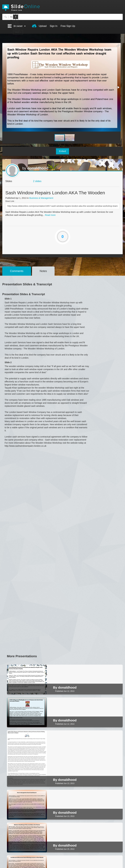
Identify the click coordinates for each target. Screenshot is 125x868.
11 (16, 29)
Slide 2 (8, 362)
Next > (18, 32)
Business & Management (41, 198)
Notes (43, 271)
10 (16, 26)
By (56, 687)
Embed (62, 151)
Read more (50, 215)
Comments (17, 271)
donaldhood (38, 168)
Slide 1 (8, 299)
